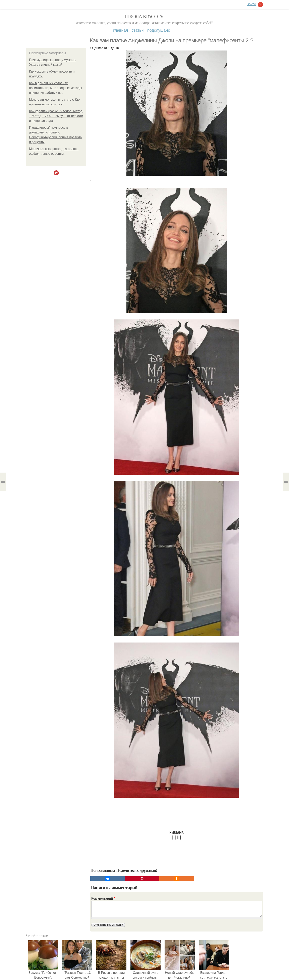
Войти (251, 4)
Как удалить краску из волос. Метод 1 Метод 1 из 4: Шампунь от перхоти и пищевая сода (56, 116)
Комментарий (103, 899)
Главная (121, 30)
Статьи (137, 30)
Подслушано (159, 30)
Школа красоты (144, 17)
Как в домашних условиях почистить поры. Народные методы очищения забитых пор (55, 88)
